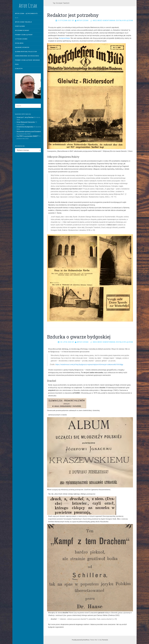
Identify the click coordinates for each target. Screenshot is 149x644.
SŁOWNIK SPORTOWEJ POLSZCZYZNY (26, 52)
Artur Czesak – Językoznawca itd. (26, 14)
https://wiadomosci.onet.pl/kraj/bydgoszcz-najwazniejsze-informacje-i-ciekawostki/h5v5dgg (89, 364)
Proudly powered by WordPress (81, 640)
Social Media (19, 43)
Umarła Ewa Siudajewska (25, 127)
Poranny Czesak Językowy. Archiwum (27, 60)
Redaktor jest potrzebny (73, 15)
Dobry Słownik (20, 26)
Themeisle (105, 640)
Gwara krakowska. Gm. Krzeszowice (27, 56)
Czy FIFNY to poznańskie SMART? (28, 136)
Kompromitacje (64, 38)
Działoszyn (19, 69)
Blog (17, 18)
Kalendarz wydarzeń (22, 47)
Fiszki (17, 64)
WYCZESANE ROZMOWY (22, 30)
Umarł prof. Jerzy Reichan (25, 117)
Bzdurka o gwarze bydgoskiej (79, 337)
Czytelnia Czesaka (21, 39)
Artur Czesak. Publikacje (23, 22)
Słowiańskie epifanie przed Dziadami (29, 132)
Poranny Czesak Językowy (24, 35)
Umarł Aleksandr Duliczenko (26, 122)
